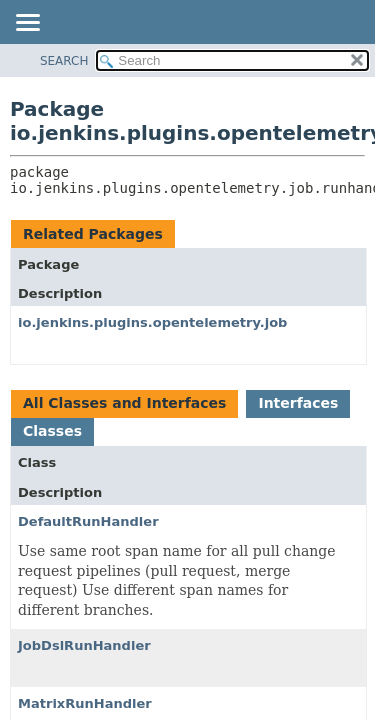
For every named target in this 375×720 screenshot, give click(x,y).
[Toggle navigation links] (27, 24)
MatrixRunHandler (85, 703)
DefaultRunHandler (88, 521)
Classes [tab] (52, 431)
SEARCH (64, 61)
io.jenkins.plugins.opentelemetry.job (152, 322)
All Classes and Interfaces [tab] (124, 403)
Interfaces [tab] (298, 403)
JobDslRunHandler (84, 645)
